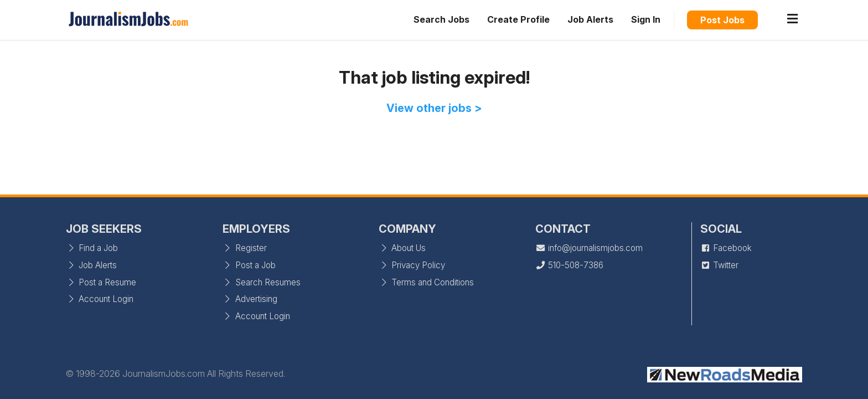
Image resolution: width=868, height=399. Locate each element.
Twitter (719, 265)
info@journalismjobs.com (589, 248)
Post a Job (249, 265)
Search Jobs (441, 19)
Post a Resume (101, 282)
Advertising (250, 299)
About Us (402, 248)
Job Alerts (590, 19)
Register (245, 248)
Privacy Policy (412, 265)
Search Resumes (262, 282)
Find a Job (92, 248)
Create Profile (518, 19)
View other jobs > (434, 108)
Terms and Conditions (426, 282)
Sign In (646, 19)
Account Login (100, 299)
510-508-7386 (569, 265)
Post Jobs (722, 20)
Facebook (726, 248)
